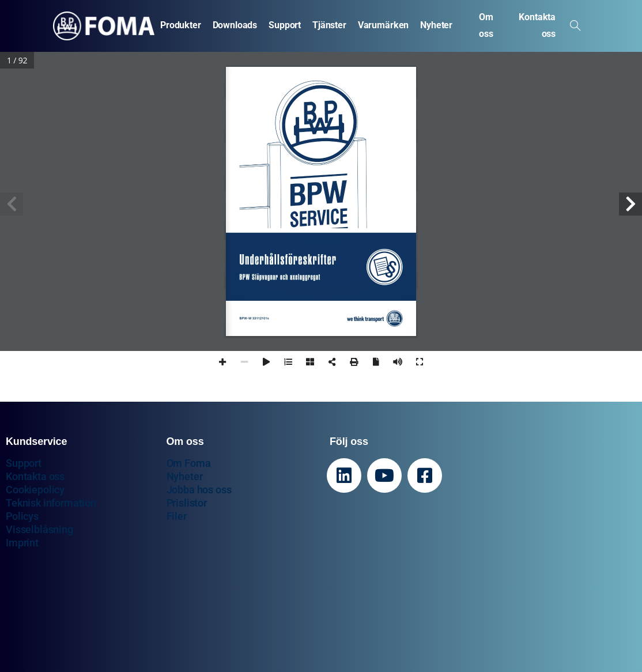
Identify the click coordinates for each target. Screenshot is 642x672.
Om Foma (189, 463)
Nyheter (185, 476)
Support (24, 463)
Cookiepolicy (35, 490)
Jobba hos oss (199, 490)
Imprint (22, 543)
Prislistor (187, 503)
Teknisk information (51, 503)
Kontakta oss (35, 476)
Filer (177, 516)
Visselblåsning (39, 529)
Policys (22, 516)
